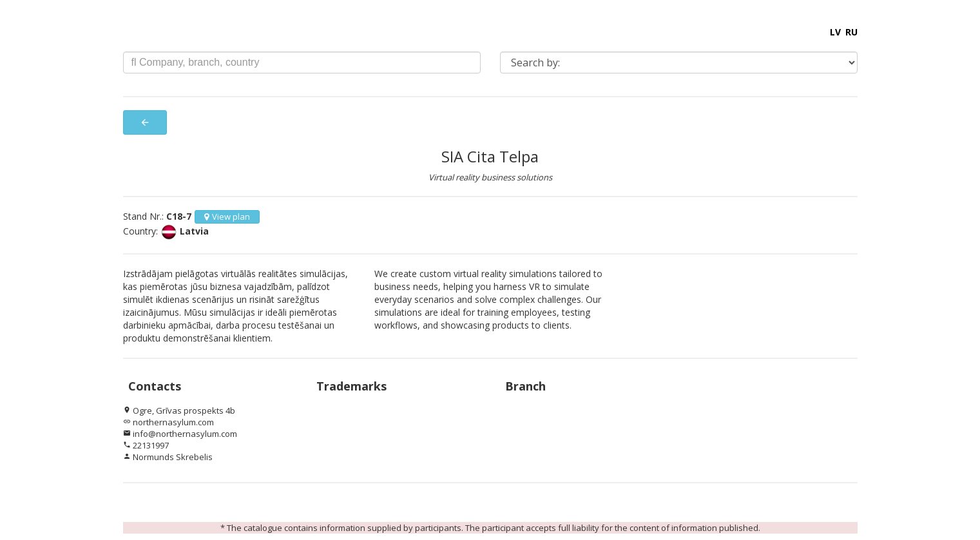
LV (835, 32)
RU (851, 32)
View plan (227, 217)
